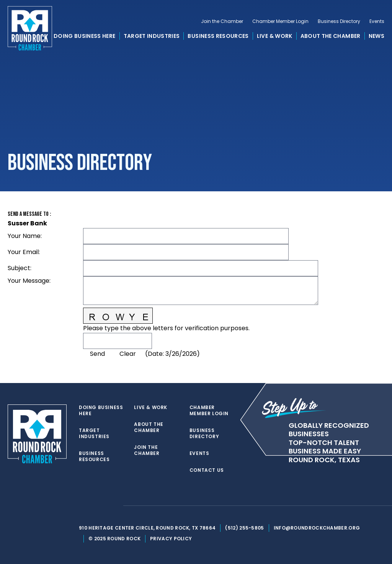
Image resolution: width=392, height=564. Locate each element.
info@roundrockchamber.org (317, 528)
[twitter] (83, 506)
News (376, 36)
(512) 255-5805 (244, 528)
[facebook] (98, 506)
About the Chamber (331, 36)
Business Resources (218, 36)
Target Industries (152, 36)
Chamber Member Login (280, 21)
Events (377, 21)
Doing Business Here (85, 36)
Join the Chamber (222, 21)
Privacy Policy (171, 539)
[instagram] (113, 506)
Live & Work (275, 36)
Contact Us (207, 470)
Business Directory (339, 21)
